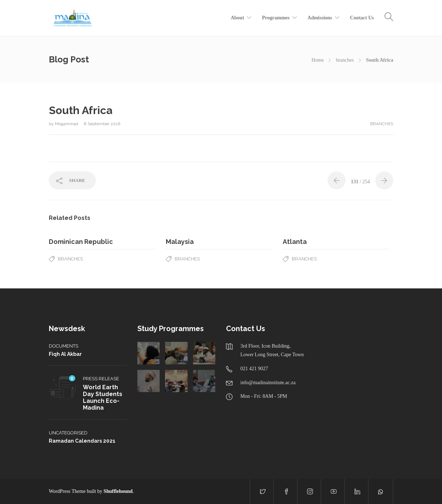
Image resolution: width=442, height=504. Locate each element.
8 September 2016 (102, 124)
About (237, 18)
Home (318, 60)
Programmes (276, 18)
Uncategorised (68, 433)
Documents (64, 346)
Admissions (320, 18)
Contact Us (362, 18)
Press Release (101, 379)
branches (345, 60)
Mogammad (67, 124)
